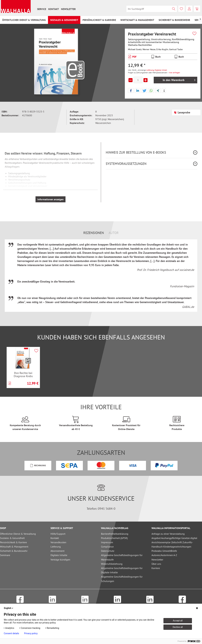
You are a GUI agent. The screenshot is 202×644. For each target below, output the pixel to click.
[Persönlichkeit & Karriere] (99, 20)
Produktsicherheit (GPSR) (114, 538)
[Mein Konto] (189, 9)
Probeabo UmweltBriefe (164, 551)
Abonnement (57, 551)
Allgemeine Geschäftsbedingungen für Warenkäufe (122, 557)
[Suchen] (174, 9)
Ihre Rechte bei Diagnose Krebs (23, 375)
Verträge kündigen (60, 560)
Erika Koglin (162, 49)
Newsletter (68, 9)
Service (42, 9)
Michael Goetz (135, 49)
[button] (131, 91)
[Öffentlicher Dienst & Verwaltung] (24, 20)
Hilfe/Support (58, 534)
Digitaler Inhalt (161, 70)
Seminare (5, 555)
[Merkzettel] (181, 9)
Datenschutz (108, 551)
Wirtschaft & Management (14, 547)
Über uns (156, 564)
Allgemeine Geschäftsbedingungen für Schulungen (122, 579)
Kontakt (54, 9)
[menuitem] (42, 9)
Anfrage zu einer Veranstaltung (168, 534)
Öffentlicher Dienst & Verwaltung (18, 534)
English (9, 608)
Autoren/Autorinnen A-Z (164, 555)
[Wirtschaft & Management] (137, 20)
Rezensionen (94, 233)
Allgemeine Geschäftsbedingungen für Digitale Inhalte (122, 570)
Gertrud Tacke (176, 49)
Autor (114, 233)
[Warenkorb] (197, 9)
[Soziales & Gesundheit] (64, 20)
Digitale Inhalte (59, 555)
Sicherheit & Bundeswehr (14, 551)
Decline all (178, 627)
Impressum (107, 542)
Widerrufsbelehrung (112, 564)
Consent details (11, 633)
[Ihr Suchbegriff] (152, 9)
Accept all (178, 621)
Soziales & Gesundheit (12, 538)
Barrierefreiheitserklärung (115, 534)
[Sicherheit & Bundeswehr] (174, 20)
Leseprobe (182, 112)
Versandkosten (58, 542)
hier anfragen (175, 73)
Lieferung (150, 70)
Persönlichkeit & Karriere (13, 542)
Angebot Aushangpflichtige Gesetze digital (174, 538)
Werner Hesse (149, 49)
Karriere (156, 568)
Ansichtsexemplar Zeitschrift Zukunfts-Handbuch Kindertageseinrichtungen (172, 544)
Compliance (107, 547)
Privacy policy (31, 633)
